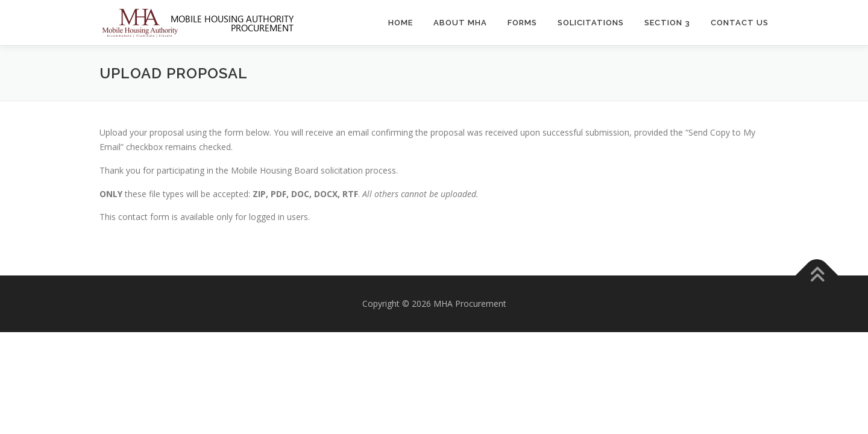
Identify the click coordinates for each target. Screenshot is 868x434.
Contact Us (740, 23)
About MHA (460, 23)
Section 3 (667, 23)
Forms (522, 23)
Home (401, 23)
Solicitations (591, 23)
